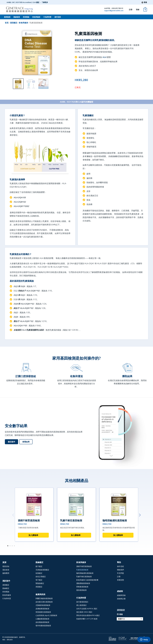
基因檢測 (7, 17)
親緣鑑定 (6, 588)
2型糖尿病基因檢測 (43, 605)
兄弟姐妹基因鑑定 (42, 570)
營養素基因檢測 (82, 587)
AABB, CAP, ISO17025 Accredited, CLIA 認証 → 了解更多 (27, 2)
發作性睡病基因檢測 (43, 626)
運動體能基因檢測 (83, 583)
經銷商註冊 (121, 599)
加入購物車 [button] (33, 535)
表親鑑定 (39, 587)
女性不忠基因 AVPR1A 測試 (87, 609)
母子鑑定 (39, 580)
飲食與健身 (36, 17)
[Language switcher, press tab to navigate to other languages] (130, 619)
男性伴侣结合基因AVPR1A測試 (88, 615)
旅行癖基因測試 (82, 602)
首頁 (7, 23)
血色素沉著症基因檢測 (44, 602)
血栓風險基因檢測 (42, 622)
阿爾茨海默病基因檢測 (44, 598)
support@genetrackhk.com (114, 11)
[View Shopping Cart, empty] (145, 9)
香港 (145, 2)
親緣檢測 (17, 17)
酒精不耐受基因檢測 (29, 520)
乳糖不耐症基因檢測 (71, 520)
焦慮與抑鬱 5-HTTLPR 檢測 (87, 619)
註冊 (131, 10)
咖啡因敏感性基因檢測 (115, 520)
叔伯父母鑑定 (41, 577)
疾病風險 (26, 17)
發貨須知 (6, 566)
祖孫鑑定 (39, 573)
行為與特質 (47, 17)
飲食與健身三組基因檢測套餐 (87, 580)
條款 (4, 640)
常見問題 (120, 573)
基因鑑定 (14, 23)
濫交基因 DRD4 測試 (84, 612)
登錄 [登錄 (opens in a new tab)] (138, 10)
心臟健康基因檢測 (42, 619)
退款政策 (6, 570)
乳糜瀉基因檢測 (82, 570)
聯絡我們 (120, 570)
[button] (13, 515)
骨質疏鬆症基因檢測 (43, 612)
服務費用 (6, 573)
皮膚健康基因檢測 (42, 609)
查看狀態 (120, 580)
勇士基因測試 (81, 605)
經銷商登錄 (121, 595)
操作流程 (58, 17)
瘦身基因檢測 (81, 590)
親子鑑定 (39, 566)
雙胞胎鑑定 (40, 583)
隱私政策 (10, 640)
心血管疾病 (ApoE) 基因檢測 (46, 615)
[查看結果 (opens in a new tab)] (26, 442)
